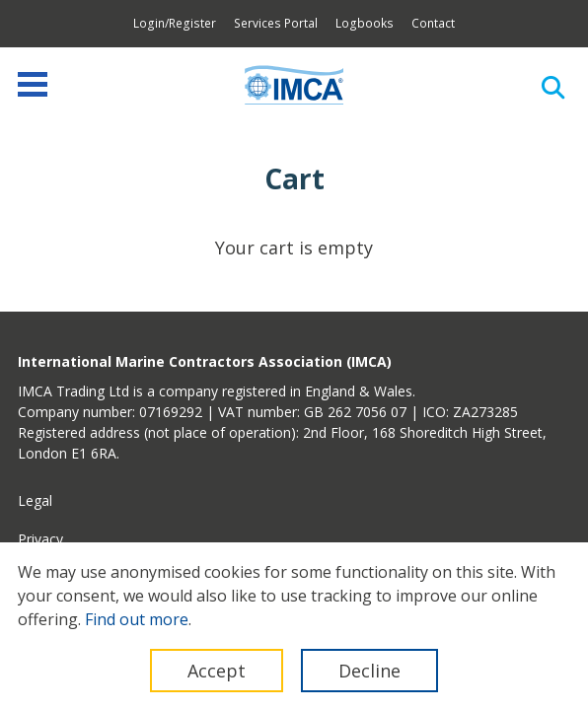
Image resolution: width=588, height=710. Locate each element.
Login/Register (175, 23)
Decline (369, 671)
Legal (35, 500)
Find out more (137, 619)
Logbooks (365, 23)
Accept (217, 671)
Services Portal (276, 23)
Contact (433, 23)
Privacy (40, 539)
